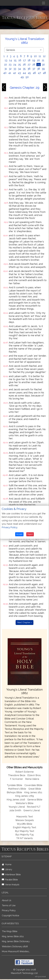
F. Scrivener (17, 779)
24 (15, 65)
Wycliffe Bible (25, 824)
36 (29, 69)
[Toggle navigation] (44, 3)
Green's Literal (32, 810)
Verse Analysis (11, 885)
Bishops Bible (14, 792)
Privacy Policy (9, 910)
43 (19, 73)
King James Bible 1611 (13, 936)
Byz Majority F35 (25, 835)
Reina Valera (32, 779)
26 (24, 65)
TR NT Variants (24, 838)
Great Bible (35, 789)
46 (34, 73)
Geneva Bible (35, 800)
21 (43, 60)
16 (20, 60)
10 (35, 56)
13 (6, 60)
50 (27, 77)
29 (39, 65)
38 (38, 69)
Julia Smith (16, 810)
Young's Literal (17, 807)
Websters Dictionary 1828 (15, 946)
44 (24, 73)
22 (5, 65)
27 (29, 65)
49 (22, 77)
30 (43, 65)
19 (34, 60)
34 (19, 69)
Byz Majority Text (25, 831)
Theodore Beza (17, 775)
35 (24, 69)
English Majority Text (24, 827)
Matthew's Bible (17, 789)
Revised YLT (34, 807)
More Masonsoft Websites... (16, 951)
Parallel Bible (10, 880)
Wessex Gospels (25, 820)
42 (15, 73)
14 (11, 60)
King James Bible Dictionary (16, 941)
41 (10, 73)
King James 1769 (25, 796)
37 (34, 69)
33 (15, 69)
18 (29, 60)
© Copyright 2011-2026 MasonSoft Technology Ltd (24, 971)
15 (15, 60)
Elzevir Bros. (34, 775)
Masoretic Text (25, 817)
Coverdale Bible (33, 785)
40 (5, 73)
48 (44, 73)
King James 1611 (33, 792)
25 (20, 65)
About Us (7, 900)
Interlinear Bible (11, 874)
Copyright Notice (11, 915)
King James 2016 (16, 800)
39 (43, 69)
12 (44, 56)
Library (7, 869)
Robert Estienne (25, 772)
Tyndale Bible (15, 785)
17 (24, 60)
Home (7, 864)
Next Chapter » (24, 622)
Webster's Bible (25, 803)
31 (6, 69)
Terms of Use (9, 905)
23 (10, 65)
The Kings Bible (10, 931)
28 (34, 65)
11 (40, 56)
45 (29, 73)
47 (39, 73)
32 (10, 69)
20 (38, 60)
